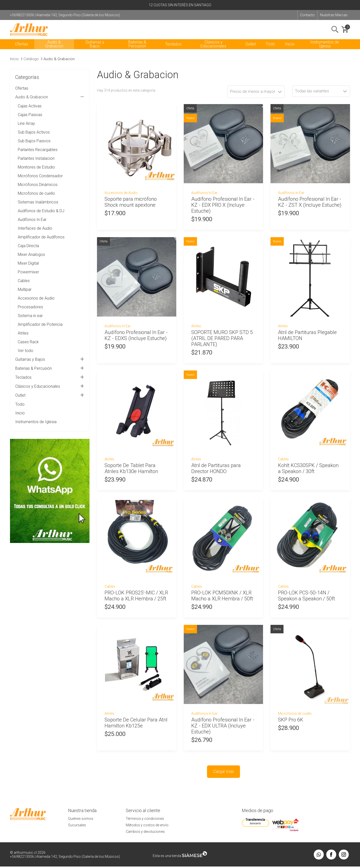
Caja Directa (28, 252)
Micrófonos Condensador (40, 182)
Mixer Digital (28, 269)
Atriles (23, 339)
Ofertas (21, 50)
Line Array (26, 129)
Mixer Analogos (31, 260)
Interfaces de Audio (35, 234)
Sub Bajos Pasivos (34, 147)
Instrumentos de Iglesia (325, 50)
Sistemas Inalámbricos (38, 208)
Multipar (25, 295)
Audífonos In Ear (32, 225)
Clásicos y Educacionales (213, 50)
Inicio (290, 50)
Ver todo (25, 356)
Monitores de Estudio (36, 173)
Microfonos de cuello (36, 199)
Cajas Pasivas (30, 120)
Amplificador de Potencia (40, 330)
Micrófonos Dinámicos (38, 190)
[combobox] (321, 97)
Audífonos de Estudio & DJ (41, 217)
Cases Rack (28, 348)
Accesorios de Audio (36, 304)
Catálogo (31, 65)
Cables (24, 286)
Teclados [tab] (50, 383)
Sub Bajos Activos (34, 138)
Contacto (307, 15)
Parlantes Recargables (38, 155)
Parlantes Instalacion (36, 164)
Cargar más (223, 777)
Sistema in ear (30, 321)
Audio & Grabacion (54, 50)
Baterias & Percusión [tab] (50, 374)
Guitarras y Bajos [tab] (50, 365)
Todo (270, 50)
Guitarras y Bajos (95, 50)
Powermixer (28, 278)
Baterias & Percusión (137, 50)
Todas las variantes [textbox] (312, 97)
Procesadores (30, 313)
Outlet (251, 50)
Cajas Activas (30, 112)
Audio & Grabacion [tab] (50, 103)
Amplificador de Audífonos (41, 243)
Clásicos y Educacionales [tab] (50, 392)
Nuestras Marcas (334, 15)
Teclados (173, 50)
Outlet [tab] (50, 401)
